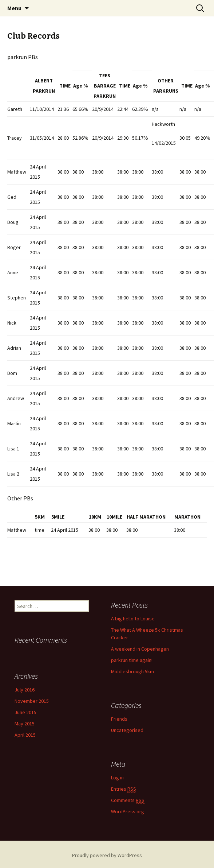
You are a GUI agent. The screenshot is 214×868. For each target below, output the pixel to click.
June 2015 (25, 712)
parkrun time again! (132, 660)
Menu (14, 8)
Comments (128, 800)
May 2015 (25, 724)
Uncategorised (127, 730)
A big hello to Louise (133, 619)
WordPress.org (128, 811)
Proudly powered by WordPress (107, 855)
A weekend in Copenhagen (140, 649)
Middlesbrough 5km (132, 671)
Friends (119, 719)
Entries (124, 789)
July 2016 (25, 690)
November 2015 (32, 701)
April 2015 (25, 735)
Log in (117, 777)
